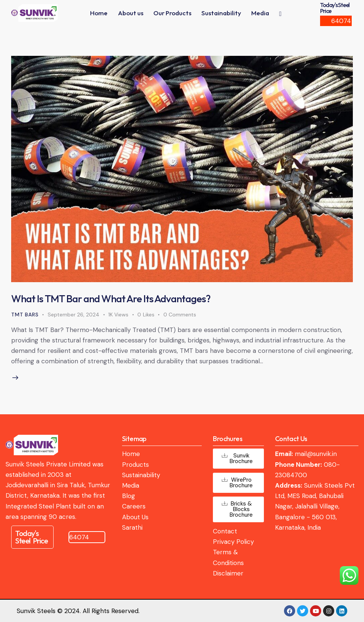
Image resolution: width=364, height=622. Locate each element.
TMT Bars (25, 315)
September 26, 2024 (74, 315)
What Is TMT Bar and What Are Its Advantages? (111, 299)
